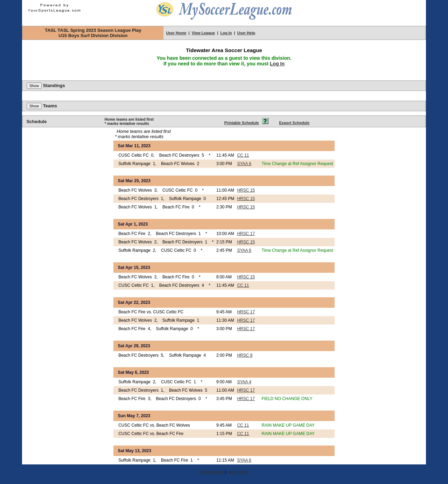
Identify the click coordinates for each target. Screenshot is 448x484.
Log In (277, 64)
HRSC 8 (245, 355)
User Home (176, 33)
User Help (246, 33)
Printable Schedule (242, 123)
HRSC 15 (246, 190)
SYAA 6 (244, 164)
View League (203, 33)
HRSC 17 (246, 234)
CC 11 (243, 155)
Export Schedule (294, 123)
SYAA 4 (244, 382)
